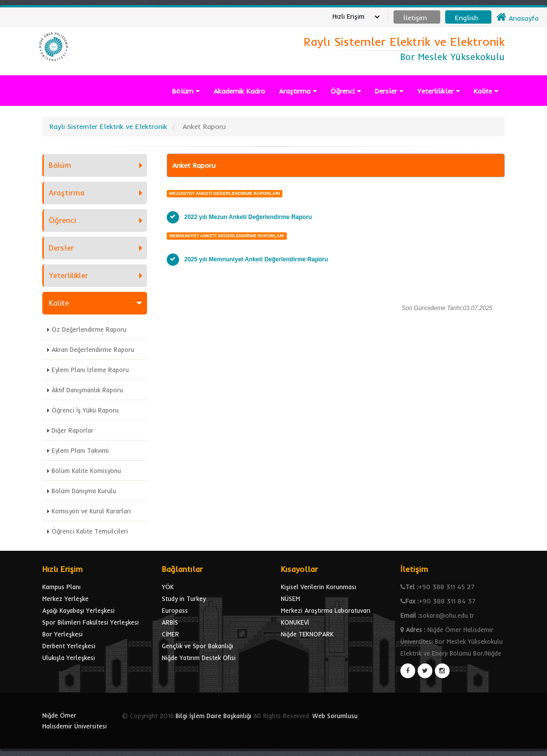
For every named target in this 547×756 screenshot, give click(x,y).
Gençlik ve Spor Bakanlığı (198, 646)
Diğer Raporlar (73, 430)
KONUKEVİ (295, 622)
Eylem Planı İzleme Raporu (90, 370)
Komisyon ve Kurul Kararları (91, 511)
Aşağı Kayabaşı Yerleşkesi (78, 610)
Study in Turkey (184, 598)
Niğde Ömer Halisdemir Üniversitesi (75, 721)
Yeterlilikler (439, 91)
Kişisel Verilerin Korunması (319, 587)
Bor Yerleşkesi (62, 634)
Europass (175, 610)
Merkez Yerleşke (65, 598)
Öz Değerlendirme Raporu (89, 329)
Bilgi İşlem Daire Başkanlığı (213, 716)
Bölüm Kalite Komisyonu (86, 471)
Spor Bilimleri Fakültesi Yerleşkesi (91, 622)
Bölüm (186, 91)
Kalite (486, 91)
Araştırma (298, 91)
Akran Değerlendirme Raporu (93, 349)
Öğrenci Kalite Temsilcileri (90, 531)
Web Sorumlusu (335, 716)
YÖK (168, 587)
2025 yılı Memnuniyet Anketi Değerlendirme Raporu (256, 259)
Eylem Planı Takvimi (80, 450)
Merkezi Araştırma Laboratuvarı (326, 610)
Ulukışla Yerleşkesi (69, 658)
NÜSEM (290, 598)
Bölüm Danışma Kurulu (84, 491)
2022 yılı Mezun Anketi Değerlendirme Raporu (248, 217)
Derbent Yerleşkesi (69, 646)
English (467, 18)
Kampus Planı (61, 587)
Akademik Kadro (239, 91)
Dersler (389, 91)
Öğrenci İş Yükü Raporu (85, 410)
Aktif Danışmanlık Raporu (87, 390)
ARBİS (170, 622)
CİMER (170, 634)
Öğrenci (346, 91)
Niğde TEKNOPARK (307, 634)
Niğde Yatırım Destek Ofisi (199, 658)
